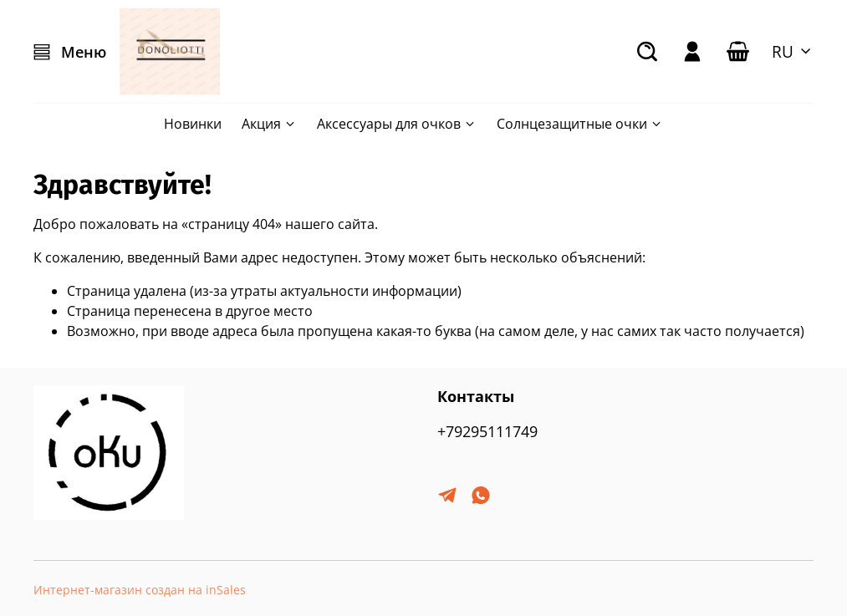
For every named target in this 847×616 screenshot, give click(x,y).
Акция (269, 124)
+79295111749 (487, 431)
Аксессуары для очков (397, 124)
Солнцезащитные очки (580, 124)
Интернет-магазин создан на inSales (140, 590)
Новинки (193, 124)
